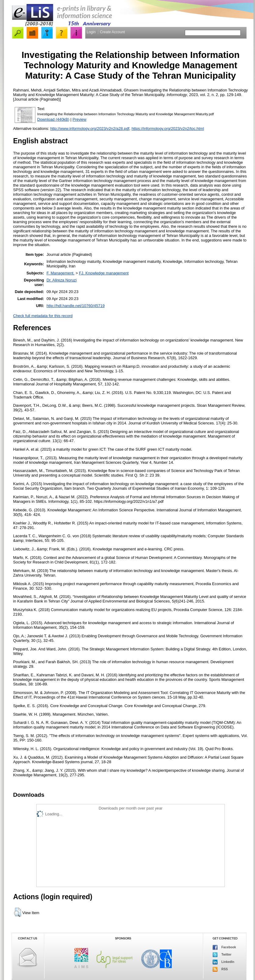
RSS (220, 969)
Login (91, 32)
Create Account (112, 32)
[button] (18, 912)
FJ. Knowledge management (104, 273)
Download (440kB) (53, 119)
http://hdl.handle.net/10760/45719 (75, 306)
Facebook (224, 947)
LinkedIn (223, 962)
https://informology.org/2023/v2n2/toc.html (168, 129)
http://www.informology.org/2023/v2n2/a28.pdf (90, 129)
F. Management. (60, 273)
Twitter (222, 955)
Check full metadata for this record (43, 316)
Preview (80, 119)
